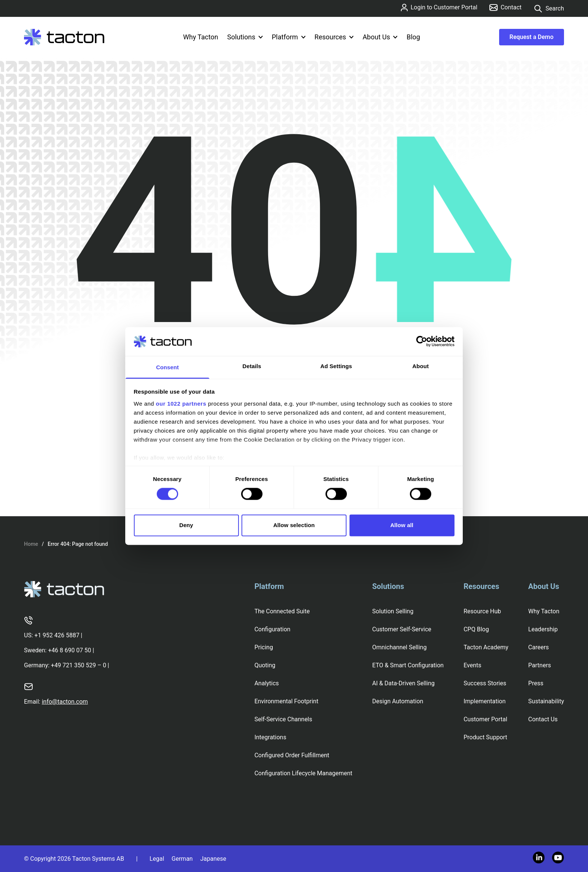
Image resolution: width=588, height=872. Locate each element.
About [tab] (421, 366)
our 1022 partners (181, 404)
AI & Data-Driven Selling (403, 683)
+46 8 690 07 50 (70, 650)
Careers (539, 647)
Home (31, 544)
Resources (334, 37)
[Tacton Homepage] (64, 37)
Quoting (265, 665)
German (182, 859)
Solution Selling (393, 611)
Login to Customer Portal (439, 7)
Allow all (402, 525)
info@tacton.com (65, 702)
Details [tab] (252, 366)
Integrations (270, 737)
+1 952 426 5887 (57, 635)
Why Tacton (200, 37)
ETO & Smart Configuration (408, 665)
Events (472, 665)
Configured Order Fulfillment (292, 755)
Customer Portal (485, 719)
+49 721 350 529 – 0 (79, 665)
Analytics (266, 683)
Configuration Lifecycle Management (303, 773)
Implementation (484, 701)
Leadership (543, 629)
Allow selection (294, 525)
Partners (540, 665)
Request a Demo (532, 37)
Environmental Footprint (286, 701)
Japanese (213, 859)
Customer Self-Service (402, 629)
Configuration (272, 629)
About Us (380, 37)
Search (549, 9)
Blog (413, 37)
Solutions (245, 37)
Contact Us (543, 719)
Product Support (485, 737)
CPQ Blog (476, 629)
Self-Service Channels (283, 719)
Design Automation (398, 701)
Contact (505, 7)
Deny (186, 525)
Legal (157, 859)
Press (536, 683)
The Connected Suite (282, 611)
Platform (289, 37)
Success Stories (485, 683)
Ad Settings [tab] (336, 366)
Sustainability (546, 701)
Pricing (264, 647)
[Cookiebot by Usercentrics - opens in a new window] (422, 342)
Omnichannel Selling (400, 647)
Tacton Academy (486, 647)
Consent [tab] (167, 367)
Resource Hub (482, 611)
